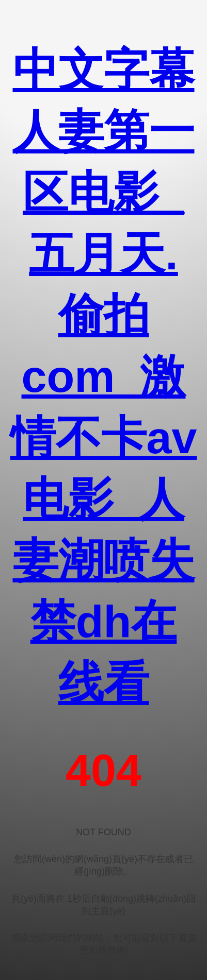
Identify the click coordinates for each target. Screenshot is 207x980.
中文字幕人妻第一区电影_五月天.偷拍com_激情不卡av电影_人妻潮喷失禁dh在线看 (104, 376)
